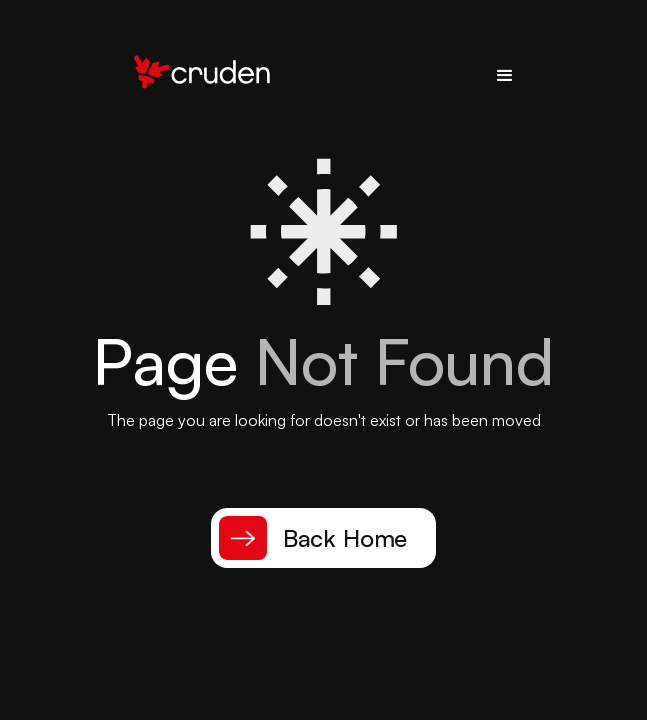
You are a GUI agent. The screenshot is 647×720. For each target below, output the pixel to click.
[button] (505, 76)
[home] (197, 76)
